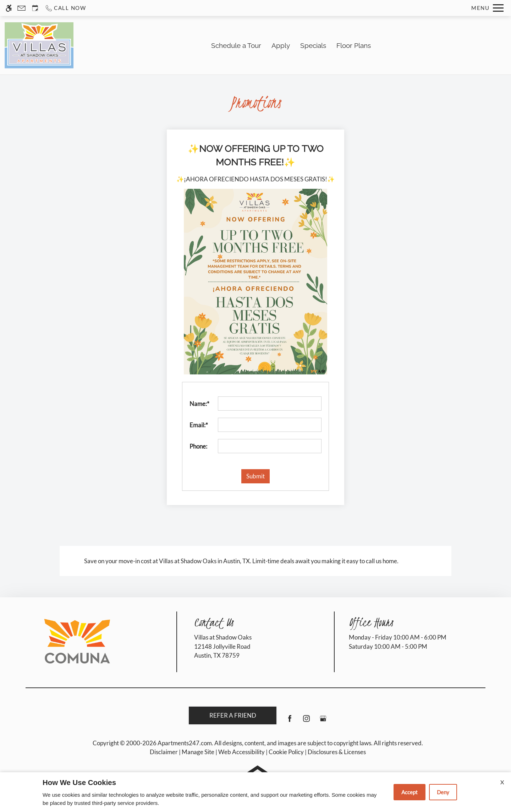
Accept (410, 792)
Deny (443, 792)
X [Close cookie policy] (502, 782)
